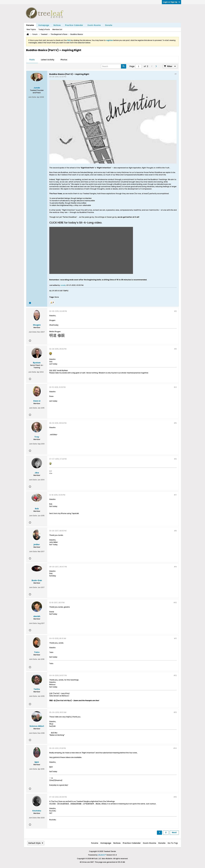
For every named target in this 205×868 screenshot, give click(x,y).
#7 (175, 495)
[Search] (114, 66)
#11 (175, 638)
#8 (175, 531)
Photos (64, 60)
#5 (175, 423)
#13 (175, 712)
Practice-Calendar (74, 25)
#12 (175, 675)
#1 (176, 74)
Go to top (173, 843)
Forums (30, 25)
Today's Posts (44, 29)
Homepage (44, 25)
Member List (57, 29)
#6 (175, 459)
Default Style (36, 843)
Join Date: (32, 97)
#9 (175, 567)
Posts (32, 60)
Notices (57, 25)
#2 (175, 311)
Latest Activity (48, 60)
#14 (175, 748)
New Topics (31, 29)
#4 (175, 387)
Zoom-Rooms (94, 25)
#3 (175, 349)
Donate (109, 25)
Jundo (63, 285)
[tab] (32, 60)
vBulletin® (102, 855)
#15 (175, 797)
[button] (52, 302)
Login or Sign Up (171, 2)
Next (174, 832)
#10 (175, 603)
